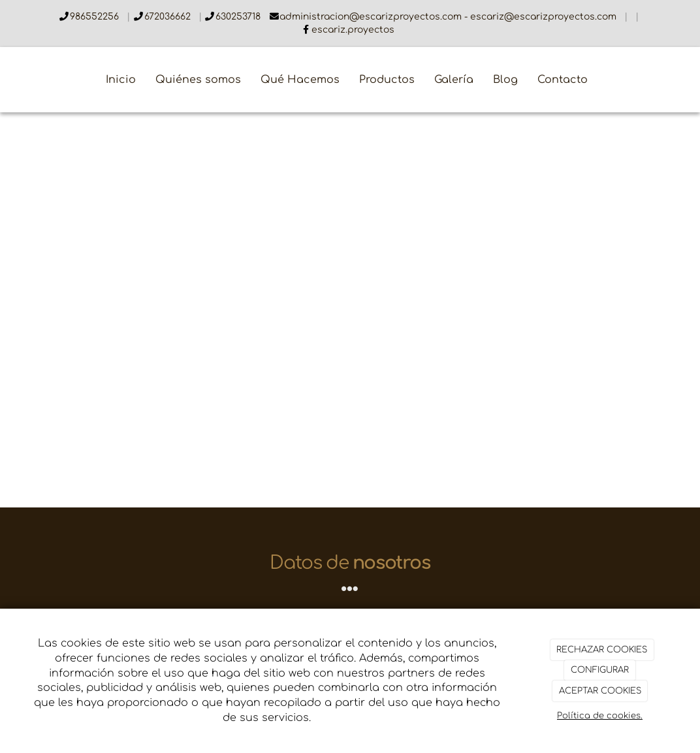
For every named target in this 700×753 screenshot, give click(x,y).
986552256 (96, 17)
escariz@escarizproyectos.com (545, 17)
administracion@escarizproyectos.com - (375, 17)
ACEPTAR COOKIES (600, 691)
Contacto (563, 80)
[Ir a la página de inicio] (7, 80)
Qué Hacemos (300, 80)
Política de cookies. (600, 716)
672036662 (169, 17)
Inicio (121, 80)
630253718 (239, 17)
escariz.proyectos (353, 30)
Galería (454, 80)
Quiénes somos (198, 80)
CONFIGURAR (600, 670)
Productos (387, 80)
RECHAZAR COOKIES (602, 650)
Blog (505, 80)
